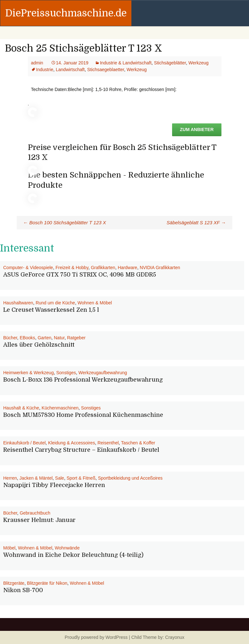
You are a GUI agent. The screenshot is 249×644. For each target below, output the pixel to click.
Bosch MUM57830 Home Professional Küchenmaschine (83, 415)
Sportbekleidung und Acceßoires (130, 478)
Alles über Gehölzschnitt (39, 345)
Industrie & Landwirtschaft (126, 63)
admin (37, 63)
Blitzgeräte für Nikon (47, 583)
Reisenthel (108, 443)
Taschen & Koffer (138, 443)
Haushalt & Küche (21, 408)
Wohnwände (67, 548)
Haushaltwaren (18, 303)
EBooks (27, 338)
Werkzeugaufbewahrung (103, 373)
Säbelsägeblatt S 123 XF (196, 223)
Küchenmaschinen (60, 408)
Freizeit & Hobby (72, 268)
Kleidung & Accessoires (71, 443)
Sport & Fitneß (81, 478)
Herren (10, 478)
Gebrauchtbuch (35, 513)
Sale (60, 478)
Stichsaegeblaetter (106, 70)
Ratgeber (76, 338)
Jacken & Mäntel (36, 478)
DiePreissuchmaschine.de (66, 13)
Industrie (45, 70)
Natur (59, 338)
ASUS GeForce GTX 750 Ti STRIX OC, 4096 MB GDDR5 (80, 275)
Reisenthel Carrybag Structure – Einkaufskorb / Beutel (81, 450)
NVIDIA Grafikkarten (160, 268)
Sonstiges (66, 373)
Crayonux (174, 637)
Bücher (10, 338)
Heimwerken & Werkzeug (29, 373)
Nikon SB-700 (23, 590)
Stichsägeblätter (170, 63)
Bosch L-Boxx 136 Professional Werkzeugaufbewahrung (83, 380)
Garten (44, 338)
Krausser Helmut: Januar (39, 520)
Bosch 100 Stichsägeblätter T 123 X (64, 223)
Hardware (127, 268)
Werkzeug (199, 63)
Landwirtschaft (70, 70)
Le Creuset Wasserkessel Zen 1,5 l (51, 310)
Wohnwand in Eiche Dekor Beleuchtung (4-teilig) (73, 555)
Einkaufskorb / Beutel (24, 443)
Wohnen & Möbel (95, 303)
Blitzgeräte (14, 583)
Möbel (9, 548)
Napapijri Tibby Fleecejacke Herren (54, 485)
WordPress (116, 637)
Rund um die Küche (55, 303)
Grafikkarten (103, 268)
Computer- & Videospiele (28, 268)
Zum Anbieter (197, 129)
